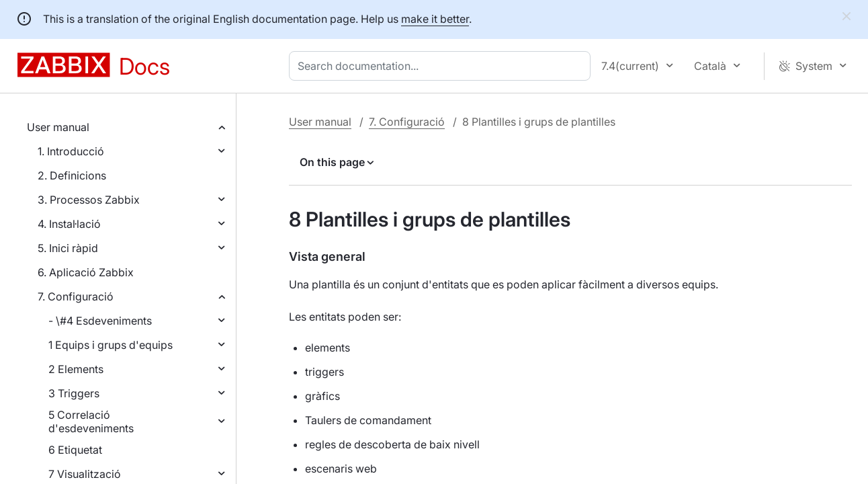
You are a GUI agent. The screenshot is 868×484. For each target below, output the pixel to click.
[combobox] (442, 66)
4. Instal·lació (69, 224)
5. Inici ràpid (68, 248)
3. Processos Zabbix (89, 200)
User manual (58, 127)
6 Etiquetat (75, 450)
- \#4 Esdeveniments (100, 321)
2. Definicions (72, 175)
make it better (435, 19)
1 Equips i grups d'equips (111, 345)
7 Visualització (85, 474)
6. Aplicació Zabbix (86, 272)
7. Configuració (76, 296)
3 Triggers (74, 393)
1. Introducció (71, 151)
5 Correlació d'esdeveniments (91, 421)
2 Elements (76, 369)
